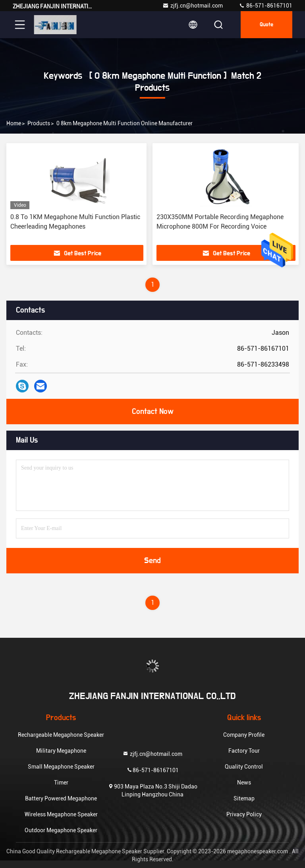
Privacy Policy (244, 814)
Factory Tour (244, 751)
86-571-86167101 (265, 6)
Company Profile (244, 735)
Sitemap (244, 798)
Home (14, 123)
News (244, 783)
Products (39, 123)
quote (266, 25)
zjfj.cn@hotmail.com (193, 6)
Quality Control (244, 767)
